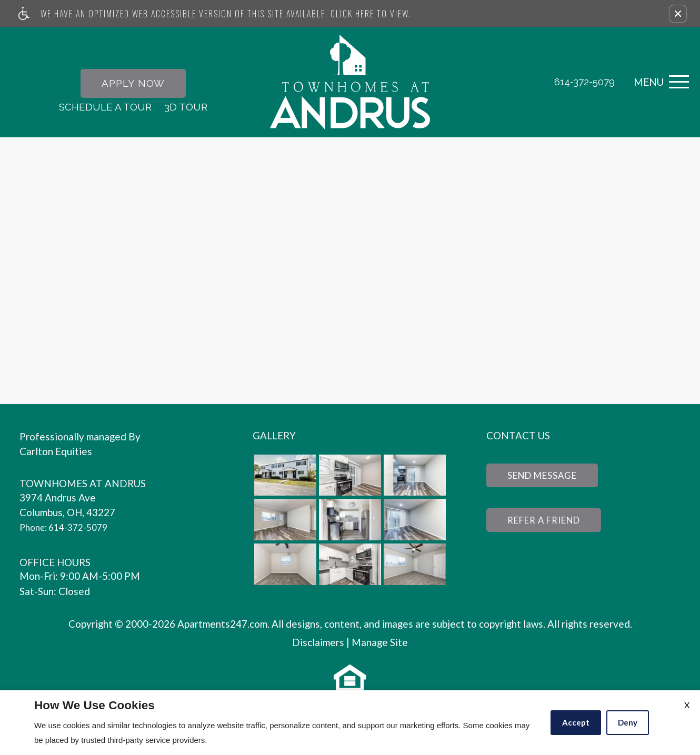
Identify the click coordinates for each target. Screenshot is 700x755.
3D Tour (186, 107)
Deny (628, 722)
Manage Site (380, 644)
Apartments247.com (222, 625)
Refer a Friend (550, 524)
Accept (576, 722)
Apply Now (133, 84)
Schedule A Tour (105, 107)
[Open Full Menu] (659, 83)
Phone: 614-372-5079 (69, 528)
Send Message (548, 477)
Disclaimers (318, 644)
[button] (678, 14)
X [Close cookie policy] (687, 705)
